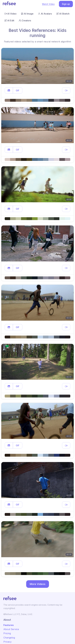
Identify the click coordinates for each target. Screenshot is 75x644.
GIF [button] (18, 90)
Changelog (9, 638)
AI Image (27, 14)
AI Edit (9, 20)
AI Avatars (45, 14)
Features (9, 625)
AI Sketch (63, 14)
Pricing (7, 633)
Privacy (7, 642)
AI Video (10, 14)
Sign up (66, 4)
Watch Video (48, 4)
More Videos (38, 584)
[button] (9, 90)
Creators (25, 20)
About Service (11, 629)
